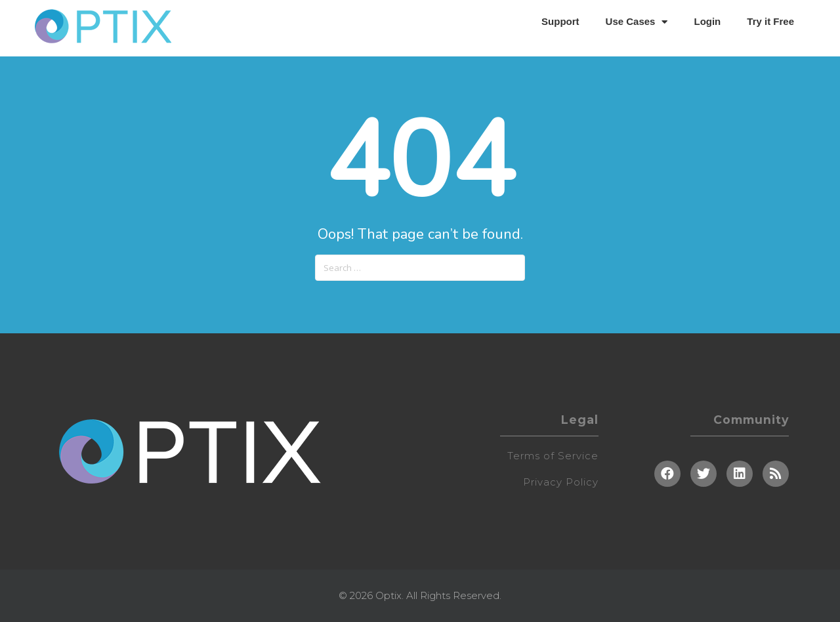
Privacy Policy (561, 482)
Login (707, 21)
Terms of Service (553, 456)
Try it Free (770, 21)
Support (560, 21)
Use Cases (637, 22)
